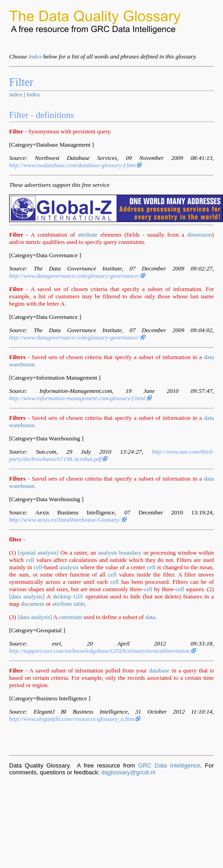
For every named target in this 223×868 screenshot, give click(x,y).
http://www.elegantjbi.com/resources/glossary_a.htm (75, 719)
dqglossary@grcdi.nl (128, 772)
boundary (130, 553)
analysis (108, 553)
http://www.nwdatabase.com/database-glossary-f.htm (75, 165)
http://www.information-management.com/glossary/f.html (80, 398)
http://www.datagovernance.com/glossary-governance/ (77, 276)
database (159, 670)
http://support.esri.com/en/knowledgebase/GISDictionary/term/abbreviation (103, 651)
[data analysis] (27, 596)
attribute (88, 235)
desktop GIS (68, 596)
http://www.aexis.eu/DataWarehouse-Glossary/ (68, 520)
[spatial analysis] (38, 553)
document (33, 604)
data (150, 617)
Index (35, 56)
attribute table (69, 604)
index (16, 94)
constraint (70, 617)
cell (30, 560)
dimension (199, 235)
